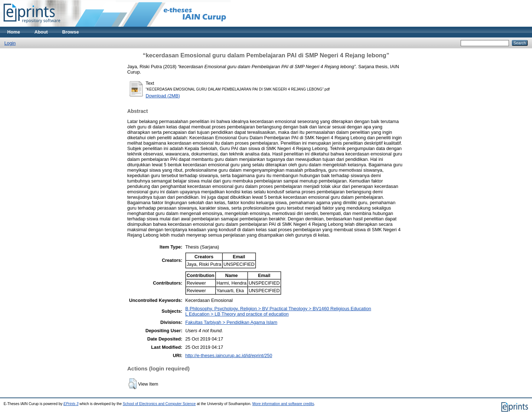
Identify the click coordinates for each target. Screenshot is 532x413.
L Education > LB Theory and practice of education (237, 314)
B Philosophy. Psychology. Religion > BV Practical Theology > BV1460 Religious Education (278, 309)
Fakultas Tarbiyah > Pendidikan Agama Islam (231, 322)
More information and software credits (283, 404)
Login (10, 43)
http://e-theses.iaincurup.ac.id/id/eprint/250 (229, 355)
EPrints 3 (71, 404)
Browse (71, 32)
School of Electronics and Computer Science (159, 404)
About (41, 32)
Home (14, 32)
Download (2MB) (163, 96)
